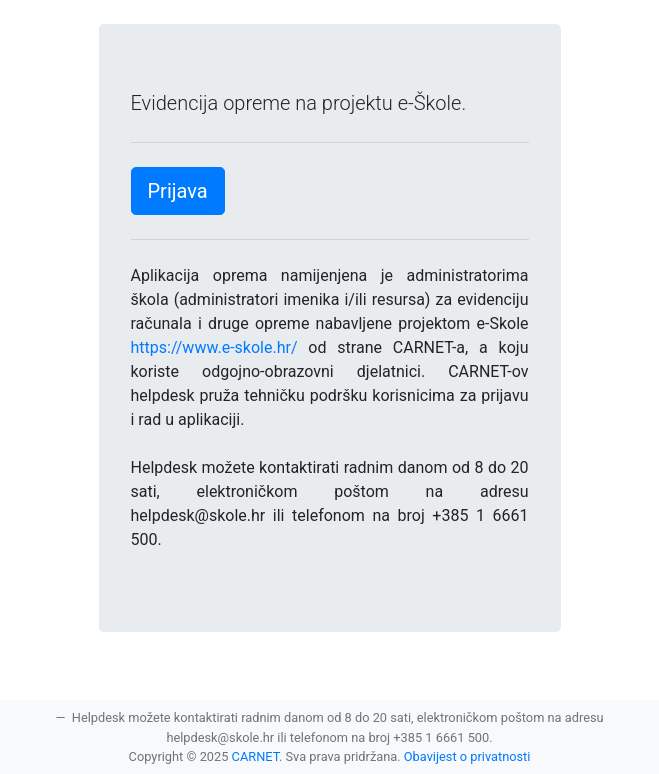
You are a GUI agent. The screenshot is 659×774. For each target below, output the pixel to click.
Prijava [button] (178, 191)
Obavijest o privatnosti (467, 756)
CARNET (255, 756)
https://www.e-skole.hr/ (214, 347)
